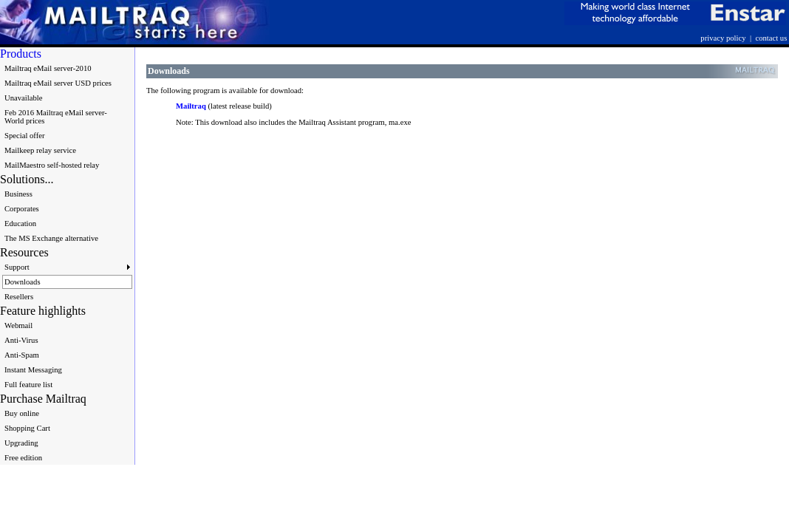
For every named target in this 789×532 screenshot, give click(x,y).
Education (20, 224)
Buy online (22, 413)
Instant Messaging (33, 370)
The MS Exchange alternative (51, 238)
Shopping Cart (27, 428)
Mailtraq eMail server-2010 (48, 68)
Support (67, 267)
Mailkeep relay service (40, 150)
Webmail (18, 325)
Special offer (25, 136)
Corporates (22, 209)
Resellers (19, 297)
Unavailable (23, 98)
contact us (771, 38)
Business (18, 194)
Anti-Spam (22, 355)
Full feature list (28, 385)
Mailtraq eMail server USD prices (58, 83)
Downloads (23, 282)
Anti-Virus (21, 340)
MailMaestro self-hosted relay (52, 165)
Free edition (23, 458)
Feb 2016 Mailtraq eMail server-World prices (56, 117)
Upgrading (21, 443)
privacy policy (723, 38)
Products (21, 54)
